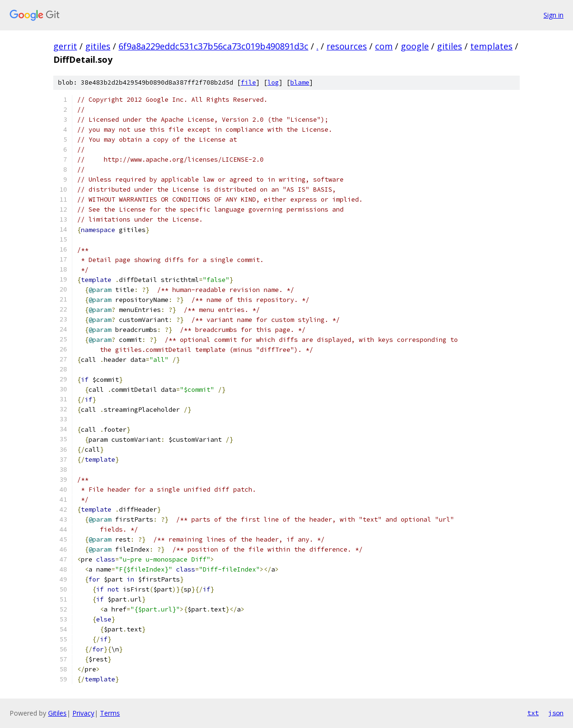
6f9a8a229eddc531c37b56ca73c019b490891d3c (213, 46)
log (273, 83)
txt (533, 713)
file (248, 83)
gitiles (98, 46)
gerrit (65, 46)
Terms (110, 713)
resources (347, 46)
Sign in (553, 15)
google (415, 46)
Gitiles (57, 713)
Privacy (83, 713)
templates (491, 46)
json (556, 713)
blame (300, 83)
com (384, 46)
